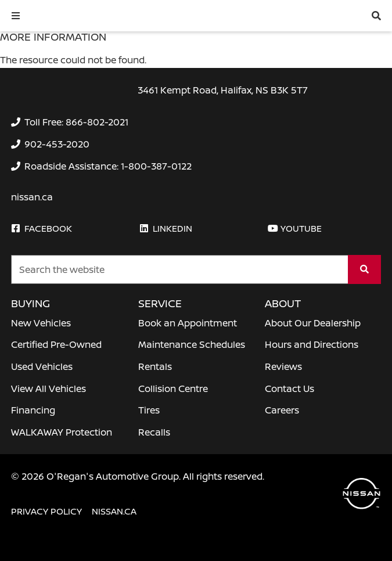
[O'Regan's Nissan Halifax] (87, 15)
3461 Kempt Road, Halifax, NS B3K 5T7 (223, 90)
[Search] (364, 269)
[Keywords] (180, 269)
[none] (70, 122)
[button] (16, 16)
